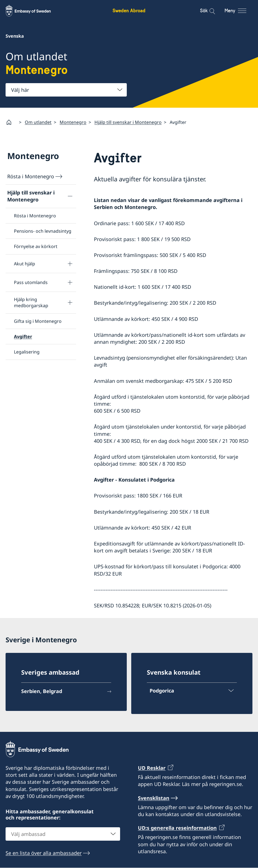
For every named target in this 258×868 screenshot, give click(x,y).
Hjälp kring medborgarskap (31, 302)
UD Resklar (152, 768)
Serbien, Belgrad (42, 691)
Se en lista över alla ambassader (44, 853)
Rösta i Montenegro (31, 176)
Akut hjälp (25, 264)
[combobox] (66, 90)
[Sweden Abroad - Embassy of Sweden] (33, 11)
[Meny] (241, 11)
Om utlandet (38, 122)
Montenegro (73, 122)
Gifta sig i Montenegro (38, 321)
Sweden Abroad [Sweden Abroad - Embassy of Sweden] (129, 10)
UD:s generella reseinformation (177, 828)
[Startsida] (11, 122)
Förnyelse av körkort (36, 246)
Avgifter (23, 336)
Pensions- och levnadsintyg (43, 231)
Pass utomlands (31, 282)
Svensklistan (154, 798)
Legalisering (27, 352)
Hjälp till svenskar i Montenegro (128, 122)
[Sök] (209, 11)
